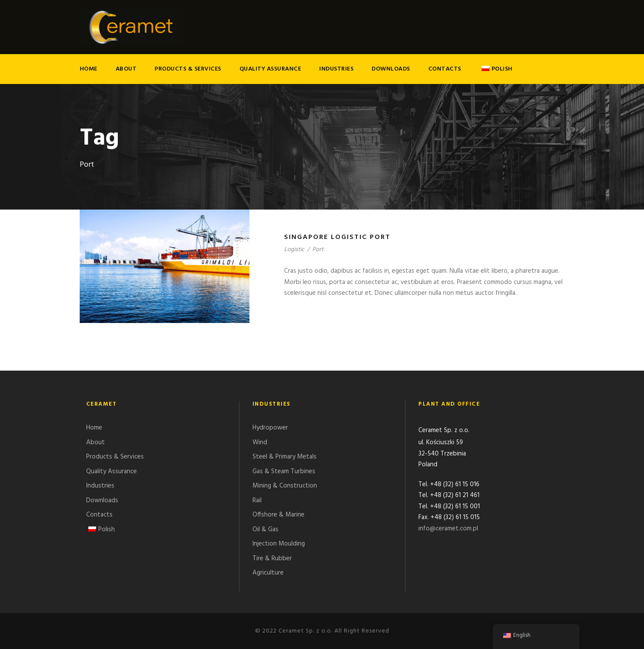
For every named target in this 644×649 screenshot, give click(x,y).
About (126, 69)
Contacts (445, 69)
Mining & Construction (285, 486)
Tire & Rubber (272, 559)
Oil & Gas (265, 530)
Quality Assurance (270, 69)
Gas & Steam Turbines (284, 471)
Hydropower (270, 428)
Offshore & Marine (278, 515)
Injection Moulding (279, 544)
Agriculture (268, 573)
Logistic (294, 250)
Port (318, 250)
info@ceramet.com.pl (448, 530)
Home (89, 69)
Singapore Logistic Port (337, 237)
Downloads (391, 69)
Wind (260, 442)
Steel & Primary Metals (285, 457)
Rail (257, 500)
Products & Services (188, 69)
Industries (336, 69)
